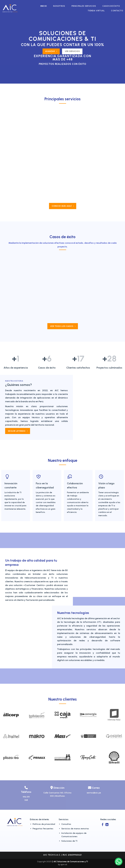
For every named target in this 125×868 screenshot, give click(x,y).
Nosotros (59, 6)
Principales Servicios (84, 6)
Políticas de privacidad (44, 824)
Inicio (44, 6)
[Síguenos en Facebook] (103, 825)
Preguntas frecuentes (43, 829)
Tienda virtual (96, 11)
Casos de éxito (111, 6)
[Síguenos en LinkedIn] (107, 825)
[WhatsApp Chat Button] (119, 862)
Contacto (117, 11)
